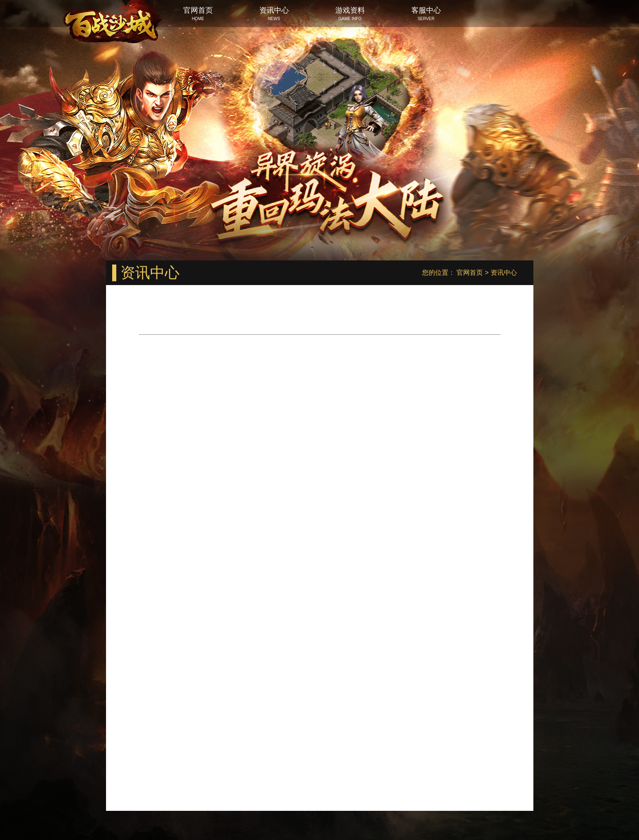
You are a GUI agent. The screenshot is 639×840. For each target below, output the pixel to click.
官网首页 (470, 273)
